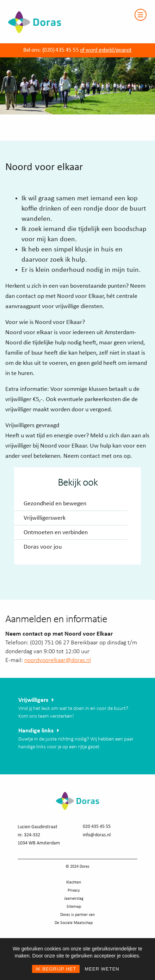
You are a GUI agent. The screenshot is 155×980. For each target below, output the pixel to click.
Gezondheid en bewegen (55, 504)
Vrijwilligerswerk (45, 518)
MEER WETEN (102, 969)
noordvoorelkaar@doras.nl (58, 660)
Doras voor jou (43, 547)
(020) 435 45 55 (60, 50)
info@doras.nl (97, 835)
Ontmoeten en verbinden (56, 533)
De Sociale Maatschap (74, 923)
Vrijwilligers (33, 700)
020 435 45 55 (97, 827)
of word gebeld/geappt (106, 50)
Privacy (74, 891)
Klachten (74, 882)
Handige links (36, 731)
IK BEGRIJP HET (56, 969)
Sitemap (74, 907)
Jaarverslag (74, 899)
